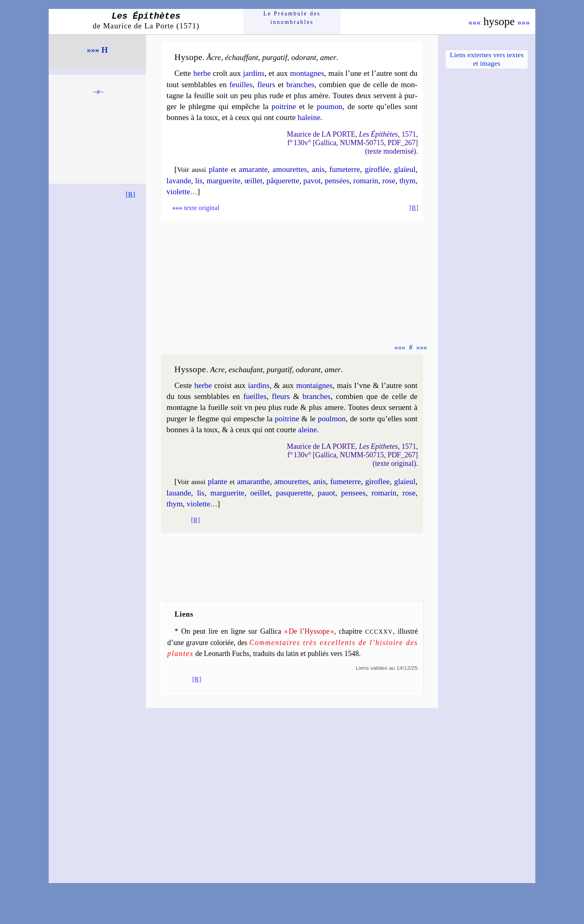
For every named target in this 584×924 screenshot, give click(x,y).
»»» (524, 22)
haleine (309, 117)
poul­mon (332, 419)
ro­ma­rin (366, 181)
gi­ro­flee (378, 481)
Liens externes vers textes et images (487, 59)
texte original (196, 208)
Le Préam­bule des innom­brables (292, 18)
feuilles (241, 85)
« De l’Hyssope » (309, 631)
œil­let (253, 181)
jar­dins (254, 73)
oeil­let (260, 493)
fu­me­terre (345, 169)
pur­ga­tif (275, 57)
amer (328, 57)
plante (219, 169)
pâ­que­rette (283, 181)
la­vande (179, 181)
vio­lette (178, 192)
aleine (307, 430)
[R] (131, 194)
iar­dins (259, 385)
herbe (202, 73)
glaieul (405, 481)
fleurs (266, 85)
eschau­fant (246, 370)
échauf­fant (242, 57)
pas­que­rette (294, 493)
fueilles (255, 396)
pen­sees (353, 493)
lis (199, 181)
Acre (217, 370)
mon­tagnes (307, 73)
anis (318, 169)
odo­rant (304, 57)
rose (389, 181)
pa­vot (312, 181)
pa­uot (326, 493)
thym (408, 181)
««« (475, 22)
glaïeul (405, 169)
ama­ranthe (254, 481)
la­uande (179, 493)
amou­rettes (290, 169)
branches (300, 85)
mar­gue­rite (223, 181)
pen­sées (337, 181)
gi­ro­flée (377, 169)
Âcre (214, 57)
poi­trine (284, 106)
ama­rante (253, 169)
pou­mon (330, 106)
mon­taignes (314, 385)
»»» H (97, 50)
